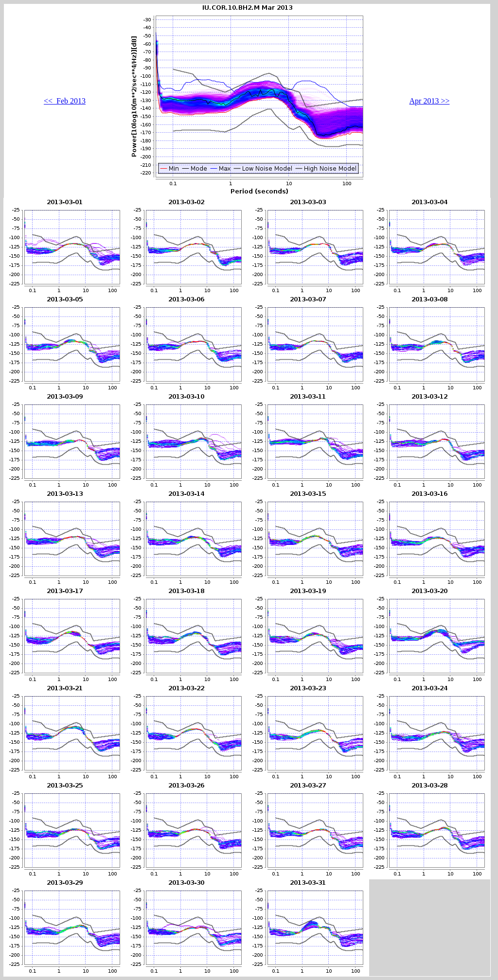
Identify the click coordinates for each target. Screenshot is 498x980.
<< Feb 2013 (65, 101)
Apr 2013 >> (430, 101)
